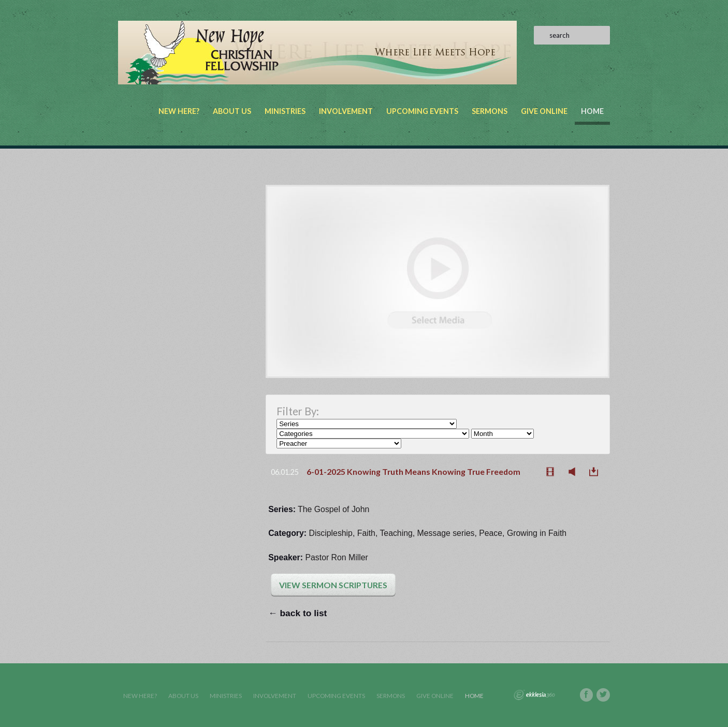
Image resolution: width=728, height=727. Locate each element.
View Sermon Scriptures (333, 585)
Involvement (346, 111)
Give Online (544, 111)
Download (596, 472)
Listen (575, 472)
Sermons (490, 111)
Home (592, 111)
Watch (553, 472)
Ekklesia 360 (534, 695)
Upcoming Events (422, 111)
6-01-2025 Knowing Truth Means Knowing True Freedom (413, 471)
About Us (232, 111)
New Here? (179, 111)
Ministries (285, 111)
